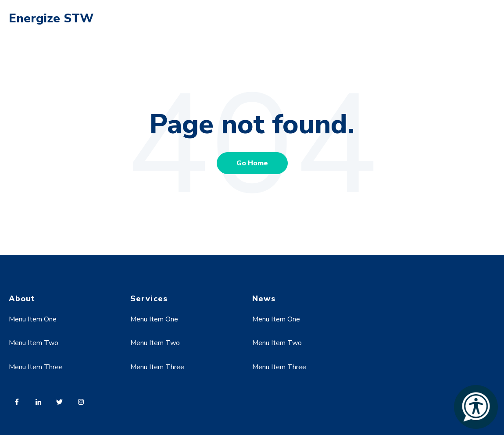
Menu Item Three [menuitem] (36, 367)
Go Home (252, 163)
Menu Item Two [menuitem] (34, 343)
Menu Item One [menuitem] (33, 319)
